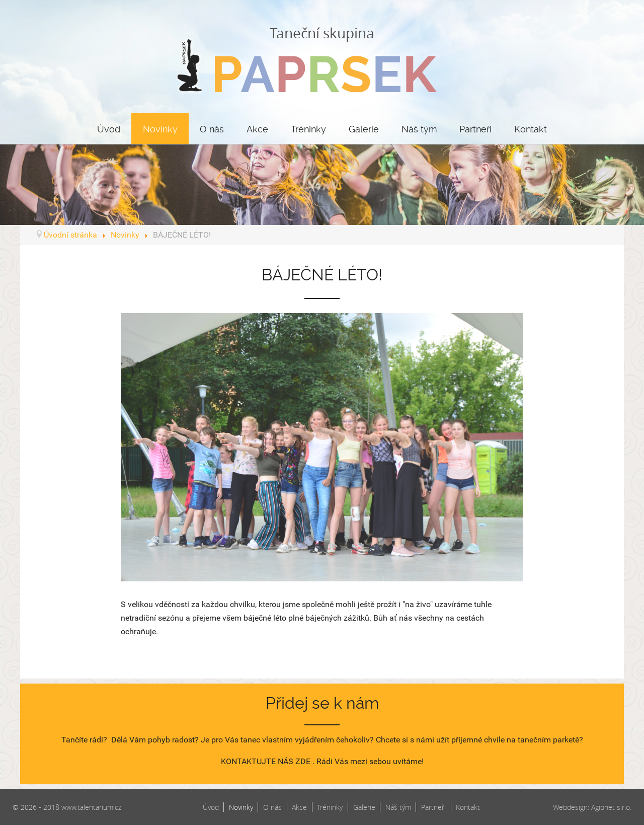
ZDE (303, 761)
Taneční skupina (322, 58)
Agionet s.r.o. (611, 807)
